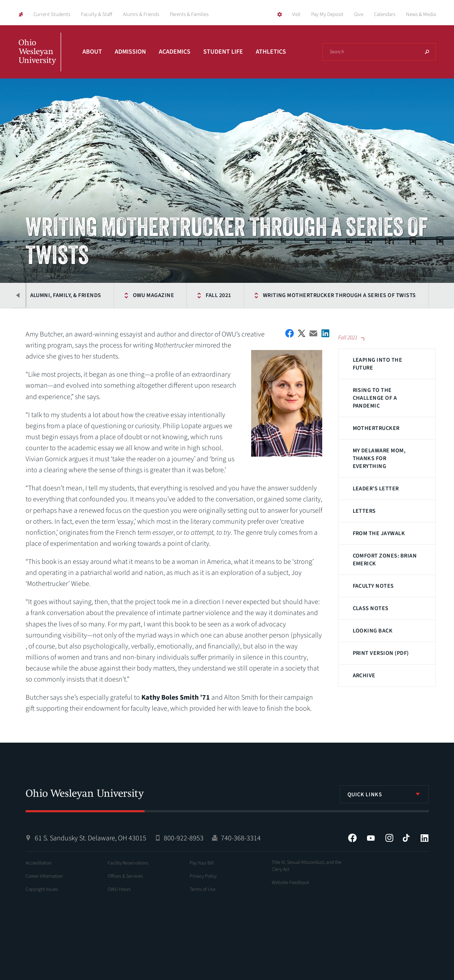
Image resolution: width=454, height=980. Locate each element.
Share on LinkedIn (325, 333)
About (92, 52)
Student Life (223, 52)
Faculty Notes (373, 586)
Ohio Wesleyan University (40, 60)
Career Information (44, 876)
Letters (364, 511)
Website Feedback (291, 883)
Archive (364, 675)
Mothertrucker (376, 428)
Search (427, 52)
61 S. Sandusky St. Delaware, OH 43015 (91, 838)
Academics (175, 52)
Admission (130, 52)
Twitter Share (302, 333)
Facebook (352, 838)
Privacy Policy (203, 876)
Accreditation (39, 863)
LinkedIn (425, 838)
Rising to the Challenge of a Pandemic (375, 398)
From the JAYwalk (379, 533)
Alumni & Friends (141, 14)
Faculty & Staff (97, 14)
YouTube (371, 838)
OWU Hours (119, 889)
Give (359, 14)
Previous (18, 295)
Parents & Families (189, 14)
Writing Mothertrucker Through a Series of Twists (339, 295)
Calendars (385, 14)
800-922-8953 (184, 838)
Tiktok (406, 838)
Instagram (389, 838)
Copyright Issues (42, 889)
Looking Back (373, 631)
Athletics (271, 52)
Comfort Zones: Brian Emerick (385, 560)
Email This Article (313, 333)
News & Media (421, 14)
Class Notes (371, 608)
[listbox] (384, 794)
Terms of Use (203, 889)
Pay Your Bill (202, 863)
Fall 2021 (218, 295)
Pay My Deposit (327, 14)
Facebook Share (290, 333)
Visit (296, 14)
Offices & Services (125, 876)
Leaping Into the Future (378, 364)
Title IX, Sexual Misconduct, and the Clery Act (307, 866)
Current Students (52, 14)
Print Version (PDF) (381, 653)
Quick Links (365, 795)
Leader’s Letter (376, 489)
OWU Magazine (153, 295)
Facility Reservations (128, 863)
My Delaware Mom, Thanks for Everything (379, 458)
